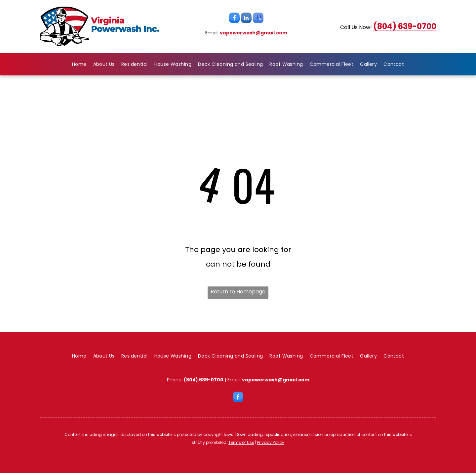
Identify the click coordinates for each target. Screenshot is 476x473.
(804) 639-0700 (405, 26)
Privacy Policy (271, 442)
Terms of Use (241, 442)
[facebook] (234, 19)
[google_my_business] (258, 19)
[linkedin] (246, 19)
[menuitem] (79, 64)
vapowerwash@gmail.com (254, 33)
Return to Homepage (238, 292)
